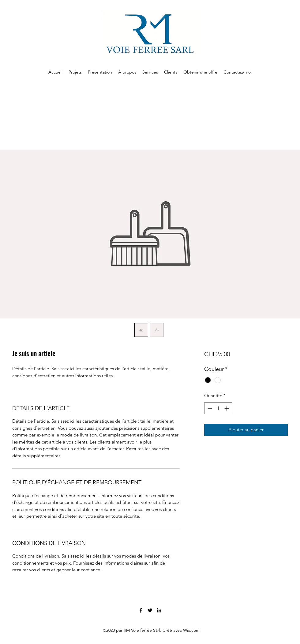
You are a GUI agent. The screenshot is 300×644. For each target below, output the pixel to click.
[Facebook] (141, 610)
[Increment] (227, 408)
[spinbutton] (218, 408)
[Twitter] (150, 610)
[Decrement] (209, 408)
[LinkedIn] (159, 610)
